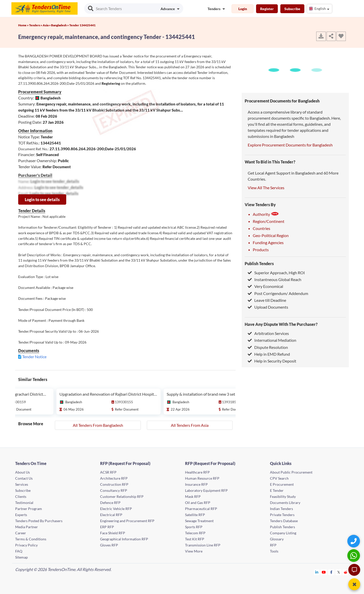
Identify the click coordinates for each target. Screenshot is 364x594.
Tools (274, 551)
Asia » (47, 25)
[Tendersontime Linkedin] (317, 572)
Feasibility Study (283, 496)
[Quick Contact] (354, 541)
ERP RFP (107, 527)
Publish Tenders (259, 263)
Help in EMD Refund (269, 354)
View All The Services (266, 188)
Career (21, 533)
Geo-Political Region (271, 235)
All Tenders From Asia (190, 425)
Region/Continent (269, 221)
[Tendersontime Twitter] (339, 572)
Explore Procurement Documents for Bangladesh (290, 145)
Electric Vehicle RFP (116, 509)
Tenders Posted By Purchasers (39, 521)
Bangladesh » (60, 25)
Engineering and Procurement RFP (127, 521)
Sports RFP (194, 527)
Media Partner (27, 527)
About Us (22, 472)
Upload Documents (268, 307)
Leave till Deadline (267, 300)
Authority (266, 214)
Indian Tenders (281, 509)
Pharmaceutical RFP (201, 509)
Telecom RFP (195, 533)
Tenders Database (284, 521)
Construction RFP (114, 484)
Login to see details (42, 199)
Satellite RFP (195, 515)
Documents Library (285, 503)
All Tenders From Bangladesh (98, 425)
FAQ (19, 551)
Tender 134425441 (82, 25)
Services (22, 484)
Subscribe (292, 9)
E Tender (277, 490)
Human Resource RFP (202, 478)
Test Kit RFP (195, 539)
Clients (21, 496)
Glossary (277, 539)
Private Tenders (282, 515)
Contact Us (24, 478)
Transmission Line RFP (203, 545)
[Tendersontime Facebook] (331, 572)
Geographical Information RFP (124, 539)
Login (243, 9)
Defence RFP (110, 503)
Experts (21, 515)
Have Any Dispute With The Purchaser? (281, 324)
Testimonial (24, 503)
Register (267, 9)
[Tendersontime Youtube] (324, 572)
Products (261, 250)
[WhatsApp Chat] (354, 555)
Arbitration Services (268, 333)
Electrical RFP (111, 515)
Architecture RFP (114, 478)
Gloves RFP (109, 545)
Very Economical (265, 286)
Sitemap (21, 557)
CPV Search (279, 478)
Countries (261, 228)
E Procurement (282, 484)
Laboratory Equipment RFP (206, 490)
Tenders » (36, 25)
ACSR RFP (108, 472)
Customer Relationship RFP (122, 496)
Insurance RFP (196, 484)
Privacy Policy (26, 545)
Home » (24, 25)
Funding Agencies (268, 242)
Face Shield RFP (113, 533)
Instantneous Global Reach (275, 279)
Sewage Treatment (199, 521)
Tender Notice (34, 357)
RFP (273, 545)
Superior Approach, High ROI (276, 273)
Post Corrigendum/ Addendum (278, 293)
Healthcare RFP (197, 472)
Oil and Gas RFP (198, 503)
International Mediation (272, 340)
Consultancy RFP (114, 490)
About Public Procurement (291, 472)
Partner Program (29, 509)
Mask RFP (193, 496)
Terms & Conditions (31, 539)
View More (194, 551)
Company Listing (283, 533)
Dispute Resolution (268, 347)
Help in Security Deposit (272, 361)
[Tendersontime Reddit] (346, 572)
